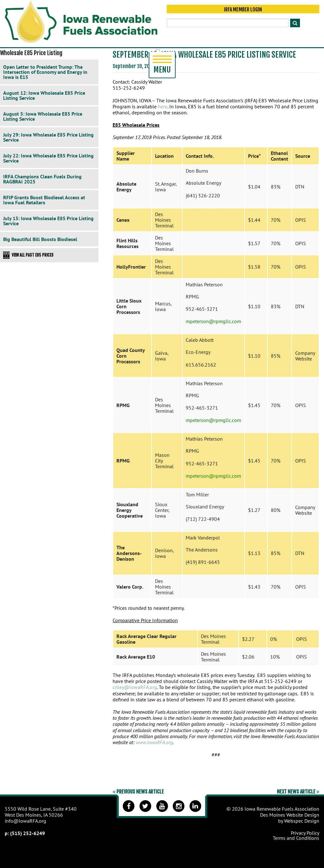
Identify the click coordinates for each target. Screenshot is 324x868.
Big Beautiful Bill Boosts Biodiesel (40, 239)
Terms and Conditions (296, 838)
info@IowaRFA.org (25, 821)
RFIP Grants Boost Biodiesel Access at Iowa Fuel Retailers (44, 200)
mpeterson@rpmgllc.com (213, 321)
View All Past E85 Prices (28, 255)
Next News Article (298, 792)
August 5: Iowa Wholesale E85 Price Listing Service (43, 116)
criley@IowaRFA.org (135, 687)
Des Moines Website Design (290, 815)
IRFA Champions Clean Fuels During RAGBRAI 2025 (42, 179)
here (163, 106)
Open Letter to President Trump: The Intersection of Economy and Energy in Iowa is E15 (45, 72)
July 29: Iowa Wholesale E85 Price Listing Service (48, 137)
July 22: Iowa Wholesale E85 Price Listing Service (48, 158)
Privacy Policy (305, 833)
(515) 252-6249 (28, 833)
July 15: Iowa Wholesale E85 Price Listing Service (48, 221)
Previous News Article (138, 792)
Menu (162, 65)
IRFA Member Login (243, 10)
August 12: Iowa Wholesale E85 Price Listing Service (44, 95)
